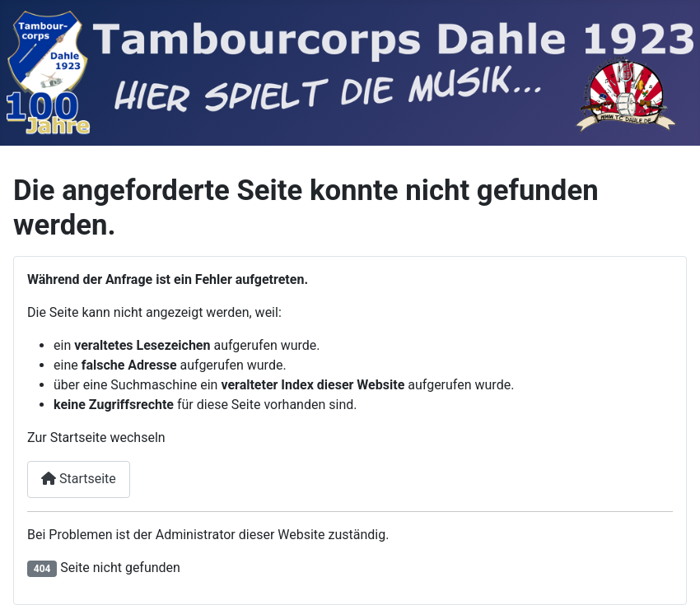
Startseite (79, 479)
